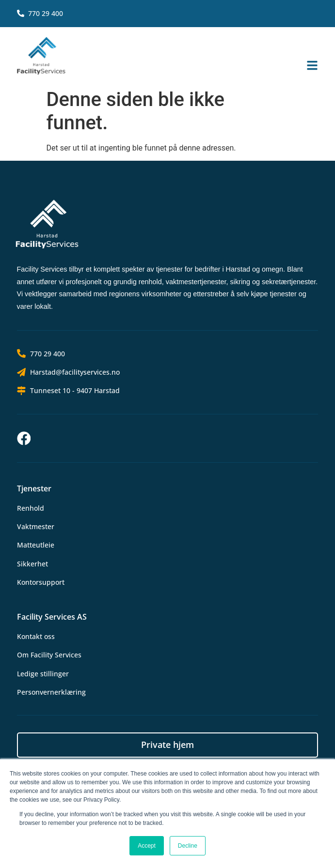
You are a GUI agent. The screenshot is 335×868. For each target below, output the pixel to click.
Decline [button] (188, 846)
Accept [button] (147, 846)
